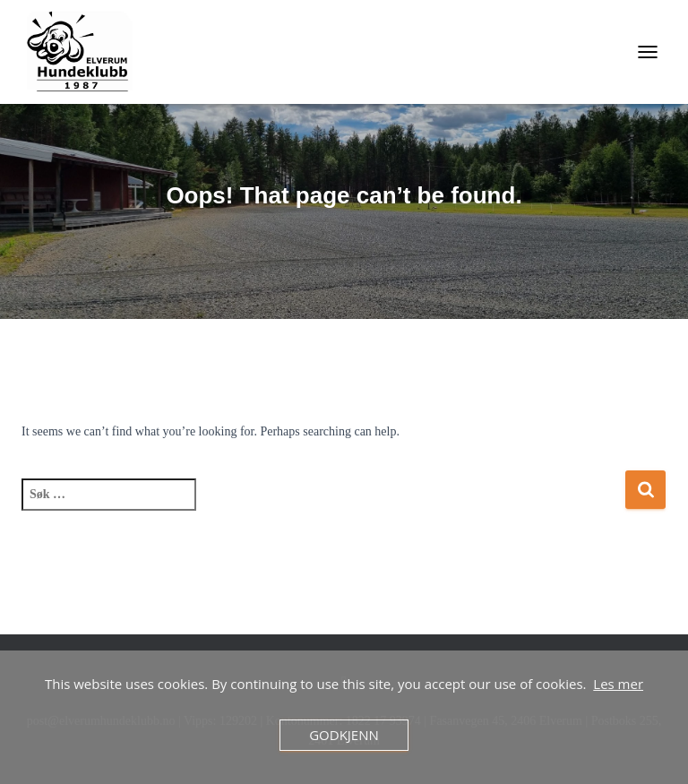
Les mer (618, 684)
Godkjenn (344, 735)
